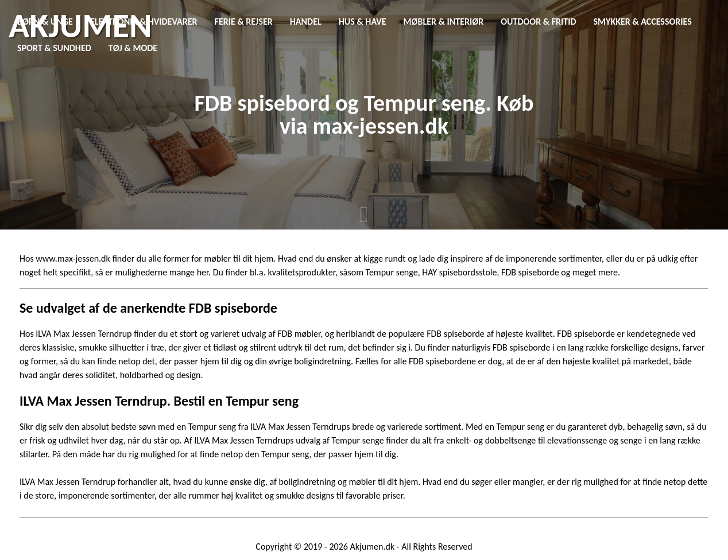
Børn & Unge (45, 22)
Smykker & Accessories (643, 22)
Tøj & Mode (133, 48)
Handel (306, 22)
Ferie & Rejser (244, 22)
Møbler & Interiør (444, 22)
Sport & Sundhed (54, 48)
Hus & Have (363, 22)
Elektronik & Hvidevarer (144, 22)
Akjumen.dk (373, 547)
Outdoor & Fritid (538, 22)
